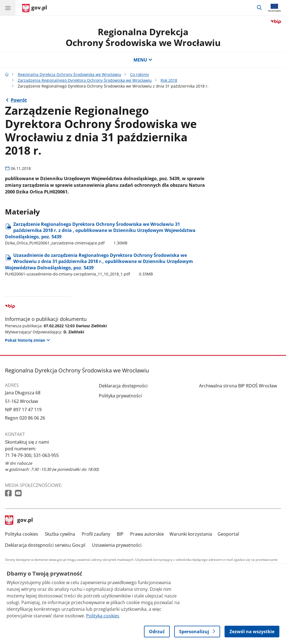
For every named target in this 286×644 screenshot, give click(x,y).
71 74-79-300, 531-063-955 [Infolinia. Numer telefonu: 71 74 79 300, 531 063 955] (32, 455)
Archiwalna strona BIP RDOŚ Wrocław (238, 386)
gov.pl (19, 520)
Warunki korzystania (191, 534)
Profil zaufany (96, 534)
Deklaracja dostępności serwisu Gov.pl (45, 545)
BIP (120, 534)
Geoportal (228, 534)
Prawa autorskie (147, 534)
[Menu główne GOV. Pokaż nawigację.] (8, 8)
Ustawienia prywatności (117, 545)
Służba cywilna (60, 534)
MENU (143, 60)
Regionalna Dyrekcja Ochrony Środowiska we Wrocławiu (69, 74)
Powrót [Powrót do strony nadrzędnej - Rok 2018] (19, 100)
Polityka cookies (22, 534)
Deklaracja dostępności (123, 386)
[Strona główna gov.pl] (35, 8)
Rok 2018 (169, 80)
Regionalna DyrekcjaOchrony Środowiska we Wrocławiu (143, 37)
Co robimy (140, 74)
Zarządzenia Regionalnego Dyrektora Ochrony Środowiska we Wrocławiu (85, 80)
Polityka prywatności (120, 396)
